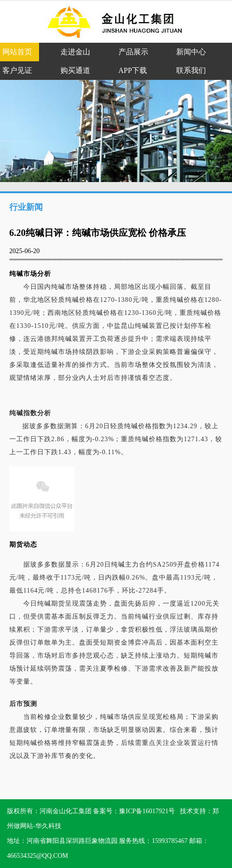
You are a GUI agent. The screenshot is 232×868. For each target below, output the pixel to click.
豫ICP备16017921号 (147, 811)
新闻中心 (191, 52)
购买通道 (75, 70)
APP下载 (133, 70)
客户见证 (17, 70)
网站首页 (17, 52)
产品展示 (133, 52)
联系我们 (191, 70)
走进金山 (75, 52)
